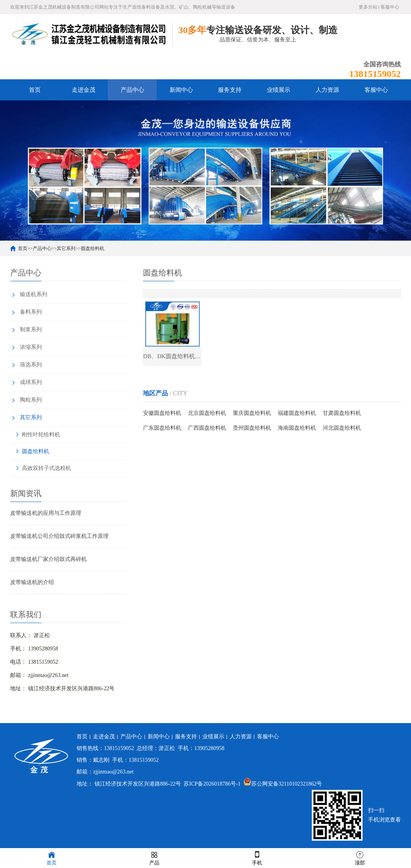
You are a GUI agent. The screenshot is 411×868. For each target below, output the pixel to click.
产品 (154, 858)
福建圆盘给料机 (297, 413)
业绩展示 (279, 90)
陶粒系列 (31, 400)
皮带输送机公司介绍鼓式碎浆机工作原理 (59, 536)
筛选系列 (31, 365)
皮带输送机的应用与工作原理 (46, 513)
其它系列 (66, 248)
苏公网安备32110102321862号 (283, 784)
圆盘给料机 (93, 248)
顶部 (360, 858)
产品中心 (132, 90)
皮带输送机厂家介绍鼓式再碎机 (48, 559)
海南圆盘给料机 (297, 428)
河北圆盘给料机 (342, 428)
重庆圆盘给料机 (252, 413)
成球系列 (31, 382)
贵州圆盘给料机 (252, 428)
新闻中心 (181, 90)
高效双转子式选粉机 (46, 468)
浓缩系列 (31, 347)
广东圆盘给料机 (162, 428)
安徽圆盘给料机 (162, 413)
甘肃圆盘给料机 (342, 413)
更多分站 (368, 7)
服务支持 (230, 90)
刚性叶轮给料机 (41, 435)
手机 (257, 858)
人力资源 (327, 90)
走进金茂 (84, 90)
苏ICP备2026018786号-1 (212, 784)
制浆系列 (31, 330)
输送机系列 (34, 294)
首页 (35, 90)
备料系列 (31, 312)
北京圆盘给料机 (207, 413)
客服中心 (390, 7)
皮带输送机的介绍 (32, 582)
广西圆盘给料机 (207, 428)
